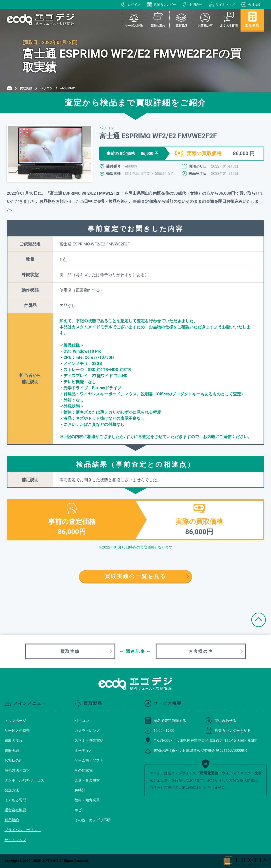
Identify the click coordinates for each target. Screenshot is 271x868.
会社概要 (251, 5)
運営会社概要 (15, 810)
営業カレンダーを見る (228, 731)
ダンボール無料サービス (24, 780)
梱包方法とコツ (17, 770)
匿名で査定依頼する (165, 721)
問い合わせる (221, 721)
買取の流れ (14, 741)
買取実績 (70, 651)
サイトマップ (222, 5)
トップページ (15, 721)
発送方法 (12, 790)
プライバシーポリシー (23, 830)
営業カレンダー (161, 5)
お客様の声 (201, 651)
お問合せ (192, 5)
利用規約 (12, 820)
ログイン (131, 5)
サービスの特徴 (17, 731)
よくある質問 (15, 800)
